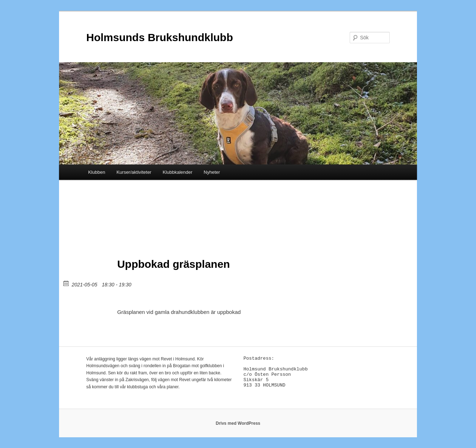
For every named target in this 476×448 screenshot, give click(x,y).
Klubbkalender (177, 172)
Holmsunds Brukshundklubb (160, 37)
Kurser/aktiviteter (134, 172)
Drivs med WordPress (238, 423)
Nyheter (212, 172)
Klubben (97, 172)
